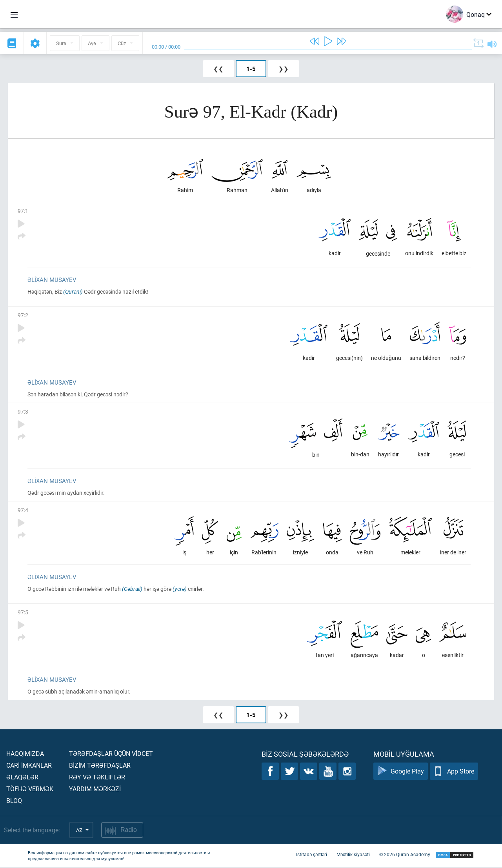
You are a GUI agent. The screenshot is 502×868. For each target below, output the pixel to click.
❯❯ (284, 69)
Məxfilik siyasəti (353, 855)
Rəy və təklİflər (97, 778)
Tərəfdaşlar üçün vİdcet (111, 754)
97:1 (23, 211)
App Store (454, 772)
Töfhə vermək (30, 789)
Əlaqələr (22, 778)
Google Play (401, 772)
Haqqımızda (25, 754)
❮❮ (218, 69)
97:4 (23, 510)
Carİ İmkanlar (29, 766)
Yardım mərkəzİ (95, 789)
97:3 (23, 412)
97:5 (23, 613)
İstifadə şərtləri (312, 855)
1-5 (251, 69)
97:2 (23, 315)
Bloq (14, 801)
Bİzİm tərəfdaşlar (100, 766)
